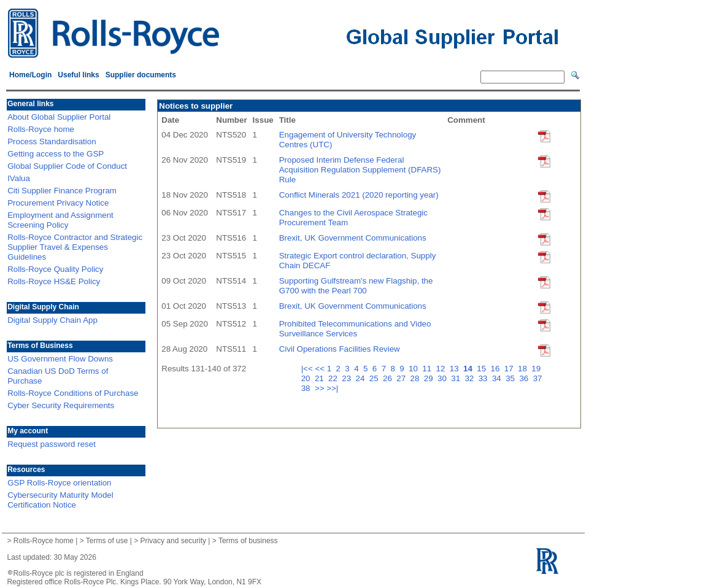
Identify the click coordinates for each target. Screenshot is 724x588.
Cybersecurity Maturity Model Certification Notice (60, 500)
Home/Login (30, 75)
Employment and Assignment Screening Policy (60, 220)
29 (430, 378)
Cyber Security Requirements (61, 405)
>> (320, 388)
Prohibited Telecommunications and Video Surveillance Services (355, 329)
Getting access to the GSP (56, 154)
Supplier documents (141, 75)
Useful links (78, 75)
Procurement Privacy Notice (58, 203)
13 (456, 369)
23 (348, 378)
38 (307, 388)
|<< (307, 369)
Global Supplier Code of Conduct (67, 166)
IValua (19, 178)
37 (539, 378)
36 (525, 378)
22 (334, 378)
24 (362, 378)
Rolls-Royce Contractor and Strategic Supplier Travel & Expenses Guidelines (75, 247)
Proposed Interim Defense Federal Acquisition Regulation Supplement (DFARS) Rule (360, 170)
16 (497, 369)
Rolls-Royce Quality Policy (55, 269)
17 (510, 369)
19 (537, 369)
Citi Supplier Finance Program (62, 191)
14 (469, 369)
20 (307, 378)
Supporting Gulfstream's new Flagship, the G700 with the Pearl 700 (356, 286)
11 (428, 369)
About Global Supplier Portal (59, 117)
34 (498, 378)
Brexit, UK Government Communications (353, 238)
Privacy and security (173, 541)
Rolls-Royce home (41, 129)
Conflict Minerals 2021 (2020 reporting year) (359, 195)
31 (457, 378)
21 (321, 378)
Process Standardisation (52, 141)
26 (389, 378)
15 (483, 369)
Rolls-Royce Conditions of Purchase (73, 393)
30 (443, 378)
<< (320, 369)
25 (375, 378)
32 (470, 378)
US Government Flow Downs (60, 359)
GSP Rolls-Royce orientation (59, 483)
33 (484, 378)
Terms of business (248, 541)
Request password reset (52, 444)
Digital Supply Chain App (52, 320)
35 (511, 378)
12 (442, 369)
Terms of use (107, 541)
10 (414, 369)
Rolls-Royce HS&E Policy (54, 281)
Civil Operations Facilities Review (340, 349)
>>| (332, 388)
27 (402, 378)
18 (524, 369)
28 (416, 378)
